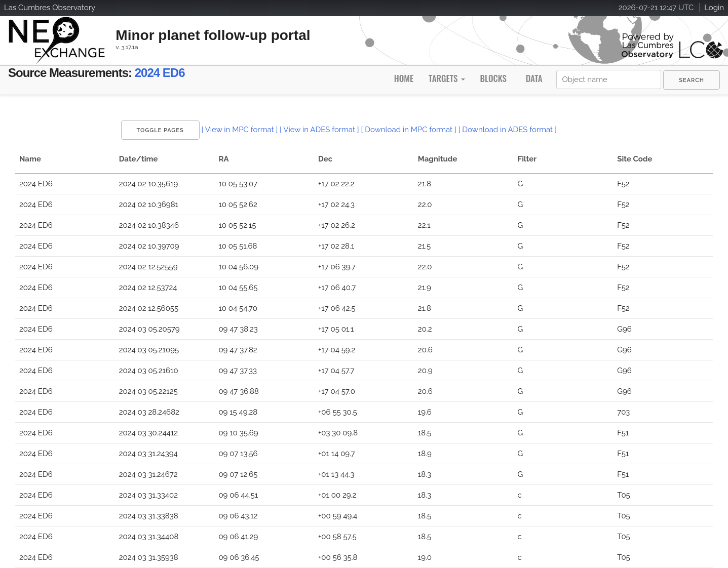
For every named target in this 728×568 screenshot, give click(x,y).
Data (534, 78)
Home (404, 78)
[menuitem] (692, 80)
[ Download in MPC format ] (409, 130)
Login (714, 8)
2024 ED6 (160, 73)
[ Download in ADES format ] (508, 130)
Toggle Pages (160, 130)
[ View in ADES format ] (319, 130)
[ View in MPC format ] (239, 130)
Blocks (493, 78)
